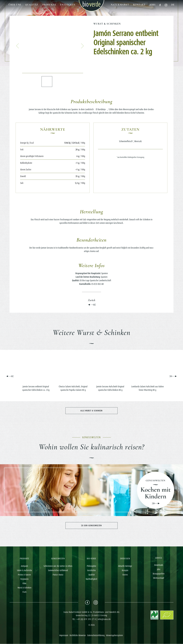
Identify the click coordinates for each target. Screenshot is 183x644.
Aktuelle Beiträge (125, 566)
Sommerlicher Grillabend (58, 571)
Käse (24, 584)
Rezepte (125, 571)
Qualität (32, 5)
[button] (18, 46)
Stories (125, 575)
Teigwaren (24, 579)
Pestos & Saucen (24, 575)
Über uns (15, 5)
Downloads (159, 565)
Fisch (24, 592)
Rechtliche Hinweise (78, 635)
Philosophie (91, 566)
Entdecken (68, 5)
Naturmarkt (120, 5)
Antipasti (24, 566)
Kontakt (139, 5)
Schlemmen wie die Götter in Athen (58, 566)
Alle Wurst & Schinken (91, 411)
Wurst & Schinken (107, 24)
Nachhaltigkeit (91, 579)
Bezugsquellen (159, 574)
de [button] (173, 5)
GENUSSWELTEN (58, 559)
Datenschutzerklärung (96, 635)
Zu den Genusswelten (91, 526)
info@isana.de (104, 619)
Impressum (64, 635)
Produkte (49, 5)
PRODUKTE (24, 559)
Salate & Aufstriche (24, 571)
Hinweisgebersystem (114, 635)
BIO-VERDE (91, 559)
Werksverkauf (159, 578)
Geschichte (91, 571)
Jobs (152, 5)
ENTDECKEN (125, 559)
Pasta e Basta (58, 575)
